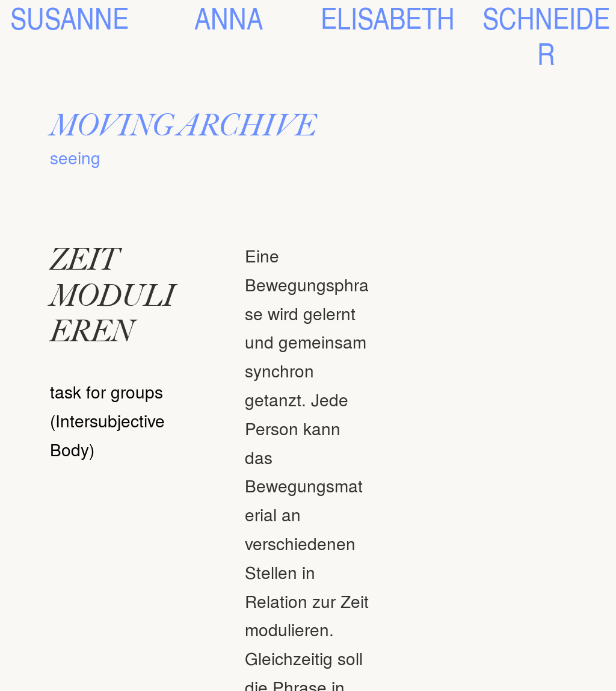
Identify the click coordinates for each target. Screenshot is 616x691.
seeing (75, 157)
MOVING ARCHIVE (183, 125)
